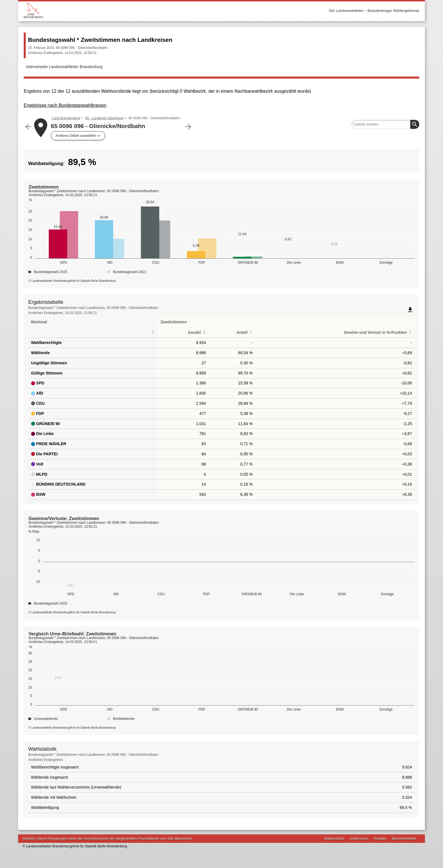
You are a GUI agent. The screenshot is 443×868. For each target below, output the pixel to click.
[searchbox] (385, 124)
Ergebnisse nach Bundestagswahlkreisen (65, 105)
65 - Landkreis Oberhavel (104, 118)
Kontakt (380, 838)
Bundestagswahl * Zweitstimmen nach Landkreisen (100, 40)
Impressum (359, 838)
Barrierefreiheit (404, 838)
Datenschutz (334, 838)
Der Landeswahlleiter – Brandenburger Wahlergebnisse (374, 11)
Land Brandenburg (66, 118)
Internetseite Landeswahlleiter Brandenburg (64, 67)
